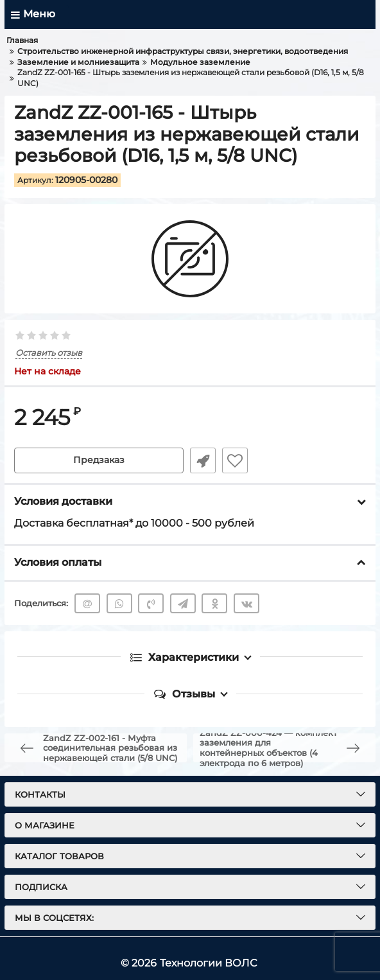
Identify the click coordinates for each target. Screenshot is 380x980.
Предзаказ (99, 460)
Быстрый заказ (203, 460)
